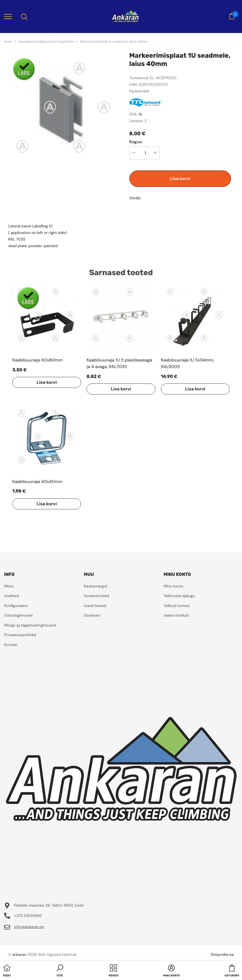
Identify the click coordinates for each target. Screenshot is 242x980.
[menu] (8, 16)
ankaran (19, 954)
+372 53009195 (28, 916)
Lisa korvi (180, 179)
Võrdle (135, 198)
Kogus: (136, 142)
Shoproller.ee (222, 954)
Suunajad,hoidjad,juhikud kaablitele (46, 42)
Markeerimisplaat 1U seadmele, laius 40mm (114, 42)
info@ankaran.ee (29, 927)
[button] (60, 971)
